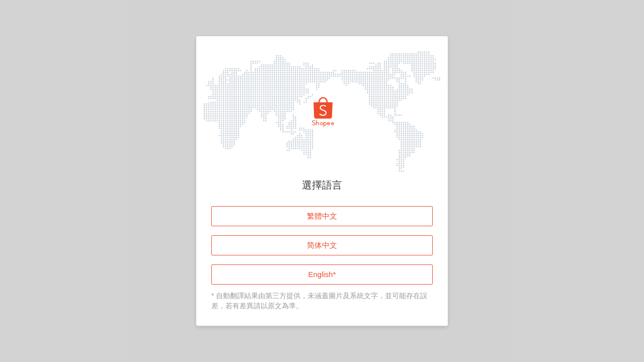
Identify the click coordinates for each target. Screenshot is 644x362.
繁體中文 (322, 216)
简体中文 (322, 245)
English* (322, 274)
